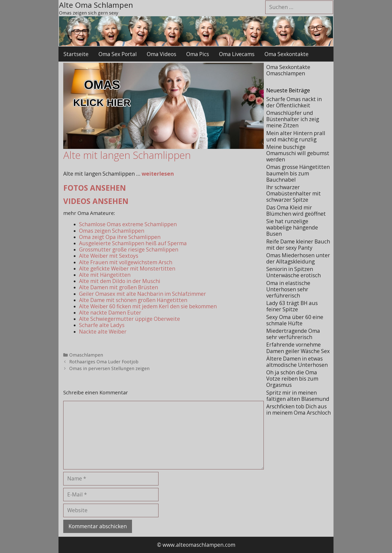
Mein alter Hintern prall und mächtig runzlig (296, 136)
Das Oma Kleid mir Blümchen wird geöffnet (296, 211)
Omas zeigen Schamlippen (112, 231)
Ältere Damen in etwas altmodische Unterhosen (297, 362)
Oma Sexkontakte (286, 54)
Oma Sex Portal (118, 54)
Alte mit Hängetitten (105, 275)
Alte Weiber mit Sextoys (109, 256)
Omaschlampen (86, 355)
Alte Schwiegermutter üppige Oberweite (129, 319)
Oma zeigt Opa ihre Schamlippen (120, 237)
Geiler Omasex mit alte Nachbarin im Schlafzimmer (142, 294)
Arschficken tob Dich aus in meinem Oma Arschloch (298, 409)
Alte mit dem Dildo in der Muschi (120, 281)
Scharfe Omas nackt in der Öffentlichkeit (294, 102)
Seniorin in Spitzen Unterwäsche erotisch (293, 272)
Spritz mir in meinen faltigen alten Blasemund (298, 396)
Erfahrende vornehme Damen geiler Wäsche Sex (298, 348)
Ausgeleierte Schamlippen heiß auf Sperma (133, 243)
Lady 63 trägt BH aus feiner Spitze (292, 306)
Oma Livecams (237, 54)
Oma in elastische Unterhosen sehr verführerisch (288, 289)
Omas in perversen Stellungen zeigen (109, 368)
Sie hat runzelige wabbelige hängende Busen (292, 227)
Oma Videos (161, 54)
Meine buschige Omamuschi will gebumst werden (298, 153)
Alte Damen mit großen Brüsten (118, 287)
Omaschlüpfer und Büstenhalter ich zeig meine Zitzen (293, 119)
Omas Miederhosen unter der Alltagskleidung (298, 258)
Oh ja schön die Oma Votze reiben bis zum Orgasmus (292, 379)
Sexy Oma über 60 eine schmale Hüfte (295, 320)
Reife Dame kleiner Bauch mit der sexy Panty (298, 245)
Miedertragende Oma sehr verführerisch (293, 334)
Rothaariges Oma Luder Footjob (104, 362)
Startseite (76, 54)
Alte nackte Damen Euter (110, 313)
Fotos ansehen (95, 188)
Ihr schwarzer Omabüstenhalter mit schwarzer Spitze (293, 193)
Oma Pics (198, 54)
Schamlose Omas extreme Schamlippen (128, 224)
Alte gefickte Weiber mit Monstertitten (127, 268)
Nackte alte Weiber (103, 332)
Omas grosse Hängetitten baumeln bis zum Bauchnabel (298, 173)
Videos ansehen (96, 201)
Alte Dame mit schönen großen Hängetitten (133, 300)
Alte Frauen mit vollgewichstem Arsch (126, 262)
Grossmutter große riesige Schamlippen (129, 249)
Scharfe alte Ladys (102, 325)
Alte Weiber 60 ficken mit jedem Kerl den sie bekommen (148, 306)
